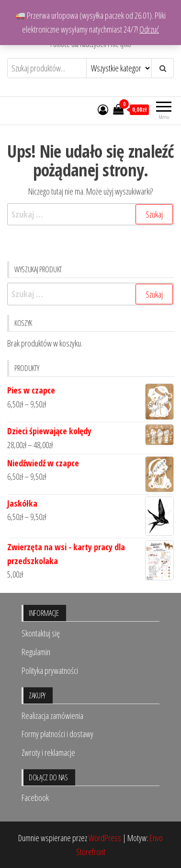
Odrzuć (149, 29)
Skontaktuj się (41, 633)
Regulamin (36, 652)
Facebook (35, 798)
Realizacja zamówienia (52, 716)
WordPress (105, 838)
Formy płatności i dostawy (57, 734)
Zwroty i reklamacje (48, 752)
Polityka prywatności (50, 671)
